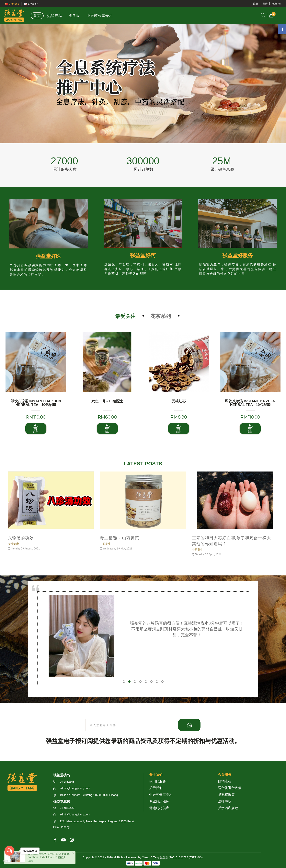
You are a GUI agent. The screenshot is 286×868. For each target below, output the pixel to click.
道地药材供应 (159, 808)
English (31, 4)
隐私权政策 (226, 795)
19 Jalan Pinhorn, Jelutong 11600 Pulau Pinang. (86, 795)
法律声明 (225, 801)
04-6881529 (64, 808)
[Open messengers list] (9, 851)
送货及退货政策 (230, 788)
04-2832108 (64, 782)
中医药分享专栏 (161, 795)
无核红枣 (179, 401)
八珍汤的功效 (21, 538)
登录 (265, 4)
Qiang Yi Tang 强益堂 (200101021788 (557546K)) (172, 857)
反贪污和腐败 (228, 808)
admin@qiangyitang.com (72, 788)
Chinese (12, 4)
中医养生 (105, 544)
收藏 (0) (277, 4)
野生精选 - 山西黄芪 (120, 538)
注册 (256, 4)
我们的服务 (158, 781)
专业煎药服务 (159, 801)
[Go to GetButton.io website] (9, 861)
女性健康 (13, 544)
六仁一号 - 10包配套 (107, 401)
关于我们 (156, 788)
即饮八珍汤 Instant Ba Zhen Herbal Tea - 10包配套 (36, 403)
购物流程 (225, 781)
